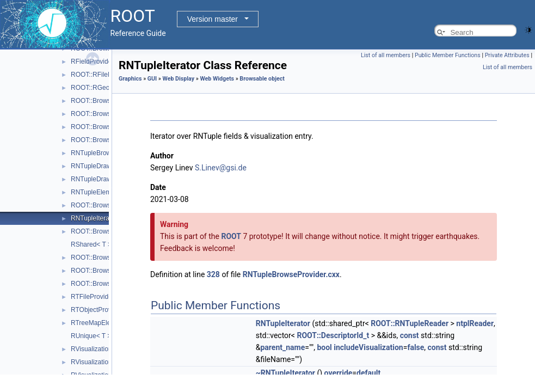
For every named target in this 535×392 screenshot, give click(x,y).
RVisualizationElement (103, 349)
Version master (213, 19)
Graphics (130, 79)
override (339, 373)
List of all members (386, 55)
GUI (152, 79)
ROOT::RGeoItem (97, 88)
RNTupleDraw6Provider (105, 166)
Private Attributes (507, 55)
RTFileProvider (93, 297)
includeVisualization (368, 347)
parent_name (282, 347)
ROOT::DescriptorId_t (333, 335)
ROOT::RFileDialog (99, 75)
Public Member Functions (448, 55)
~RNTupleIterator (285, 373)
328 (213, 274)
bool (324, 347)
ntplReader (475, 323)
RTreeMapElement (98, 323)
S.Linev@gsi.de (221, 168)
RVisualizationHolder (101, 362)
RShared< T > (91, 244)
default (368, 373)
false (416, 347)
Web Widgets (217, 79)
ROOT (231, 236)
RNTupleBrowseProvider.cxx (291, 274)
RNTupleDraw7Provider (105, 179)
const (410, 335)
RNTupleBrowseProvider (107, 153)
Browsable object (262, 79)
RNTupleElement (96, 192)
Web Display (179, 79)
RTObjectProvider (97, 310)
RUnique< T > (91, 336)
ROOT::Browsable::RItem (107, 127)
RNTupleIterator (94, 218)
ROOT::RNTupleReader (410, 323)
